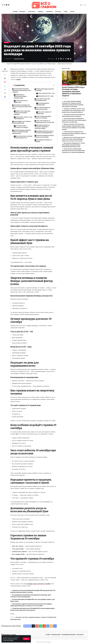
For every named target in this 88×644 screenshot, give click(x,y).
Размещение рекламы (69, 635)
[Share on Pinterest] (61, 59)
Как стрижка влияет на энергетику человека (42, 108)
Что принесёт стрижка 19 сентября (43, 141)
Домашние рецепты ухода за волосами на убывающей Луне (44, 132)
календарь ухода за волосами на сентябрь (39, 584)
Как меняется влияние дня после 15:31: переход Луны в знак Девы (22, 107)
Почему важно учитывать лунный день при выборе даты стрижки (22, 90)
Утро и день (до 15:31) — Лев (46, 93)
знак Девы (19, 617)
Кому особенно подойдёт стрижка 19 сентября (43, 117)
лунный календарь (34, 617)
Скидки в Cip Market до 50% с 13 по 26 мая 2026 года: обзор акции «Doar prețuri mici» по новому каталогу (73, 111)
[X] (4, 5)
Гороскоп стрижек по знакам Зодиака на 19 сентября (44, 136)
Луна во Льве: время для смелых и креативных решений (22, 113)
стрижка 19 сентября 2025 (48, 617)
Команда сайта (56, 635)
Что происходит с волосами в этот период (21, 127)
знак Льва (25, 617)
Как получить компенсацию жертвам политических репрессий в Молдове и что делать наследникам (73, 151)
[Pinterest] (9, 5)
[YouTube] (7, 5)
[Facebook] (3, 5)
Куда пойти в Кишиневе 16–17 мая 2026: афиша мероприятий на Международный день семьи (73, 145)
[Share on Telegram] (66, 59)
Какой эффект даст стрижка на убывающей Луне (22, 122)
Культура (65, 85)
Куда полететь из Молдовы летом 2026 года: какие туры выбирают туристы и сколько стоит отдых (73, 139)
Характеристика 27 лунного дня (21, 101)
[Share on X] (59, 59)
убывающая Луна (15, 619)
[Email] (68, 59)
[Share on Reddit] (44, 626)
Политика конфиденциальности (10, 639)
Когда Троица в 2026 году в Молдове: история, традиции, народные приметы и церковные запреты (73, 91)
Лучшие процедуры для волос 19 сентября (44, 90)
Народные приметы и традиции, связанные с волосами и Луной (42, 127)
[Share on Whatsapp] (63, 59)
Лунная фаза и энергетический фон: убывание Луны (20, 96)
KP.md (18, 79)
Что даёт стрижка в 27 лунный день (44, 113)
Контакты (80, 635)
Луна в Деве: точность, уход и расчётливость (23, 118)
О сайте (48, 635)
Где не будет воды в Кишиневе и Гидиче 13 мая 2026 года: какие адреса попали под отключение (74, 120)
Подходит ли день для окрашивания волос (42, 100)
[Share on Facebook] (56, 59)
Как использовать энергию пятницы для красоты (23, 137)
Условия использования (8, 640)
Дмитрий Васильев (19, 59)
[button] (26, 639)
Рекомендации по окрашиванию (43, 104)
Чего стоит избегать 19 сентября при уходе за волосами (44, 122)
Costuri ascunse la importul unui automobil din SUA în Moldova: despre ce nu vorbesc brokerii (74, 133)
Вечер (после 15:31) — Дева (46, 96)
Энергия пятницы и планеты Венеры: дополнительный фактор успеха (22, 132)
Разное (6, 42)
